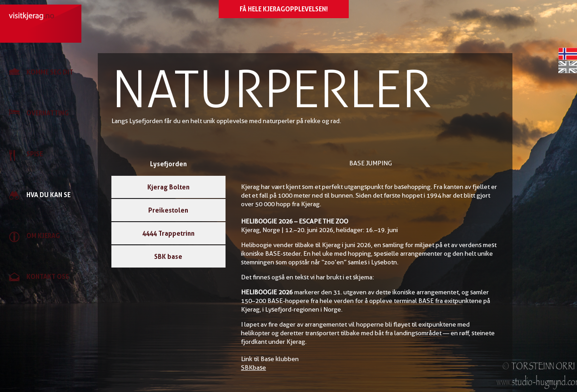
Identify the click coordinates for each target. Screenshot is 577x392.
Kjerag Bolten (168, 187)
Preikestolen (168, 210)
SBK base (168, 256)
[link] (45, 73)
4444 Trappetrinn (168, 233)
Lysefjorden (168, 164)
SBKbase (253, 367)
